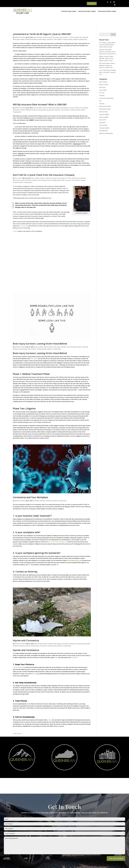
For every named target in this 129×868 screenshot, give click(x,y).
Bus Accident (64, 25)
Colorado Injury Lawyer (69, 11)
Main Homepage (9, 864)
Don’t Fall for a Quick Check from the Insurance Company (44, 163)
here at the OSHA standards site (57, 530)
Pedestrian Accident (31, 27)
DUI (81, 25)
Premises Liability (52, 168)
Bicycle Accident (47, 25)
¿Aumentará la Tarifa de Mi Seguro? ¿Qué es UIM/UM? (42, 22)
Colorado (77, 25)
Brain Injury (56, 25)
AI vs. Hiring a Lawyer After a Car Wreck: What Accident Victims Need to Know (107, 33)
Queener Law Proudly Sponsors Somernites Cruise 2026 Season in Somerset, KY (108, 40)
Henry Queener (24, 214)
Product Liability (104, 105)
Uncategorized (103, 118)
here (30, 553)
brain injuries (34, 346)
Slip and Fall (50, 98)
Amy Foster (18, 166)
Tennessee (50, 27)
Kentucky (85, 25)
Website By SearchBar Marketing (112, 864)
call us (50, 708)
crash (35, 662)
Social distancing (18, 655)
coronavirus (74, 645)
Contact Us (92, 3)
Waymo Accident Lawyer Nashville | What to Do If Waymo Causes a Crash (106, 46)
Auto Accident (38, 25)
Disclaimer (35, 864)
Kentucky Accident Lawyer (87, 11)
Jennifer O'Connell (20, 25)
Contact (15, 219)
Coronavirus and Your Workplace (30, 485)
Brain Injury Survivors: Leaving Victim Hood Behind (40, 331)
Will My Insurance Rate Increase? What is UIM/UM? (40, 92)
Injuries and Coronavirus (26, 628)
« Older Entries (17, 721)
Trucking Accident (67, 27)
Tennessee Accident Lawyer (107, 11)
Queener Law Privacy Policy (23, 864)
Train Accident (58, 27)
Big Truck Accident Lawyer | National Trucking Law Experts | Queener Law (107, 53)
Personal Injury (42, 27)
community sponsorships (106, 86)
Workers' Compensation (80, 27)
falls (56, 645)
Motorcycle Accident (19, 27)
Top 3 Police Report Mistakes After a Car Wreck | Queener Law (108, 60)
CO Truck (71, 25)
